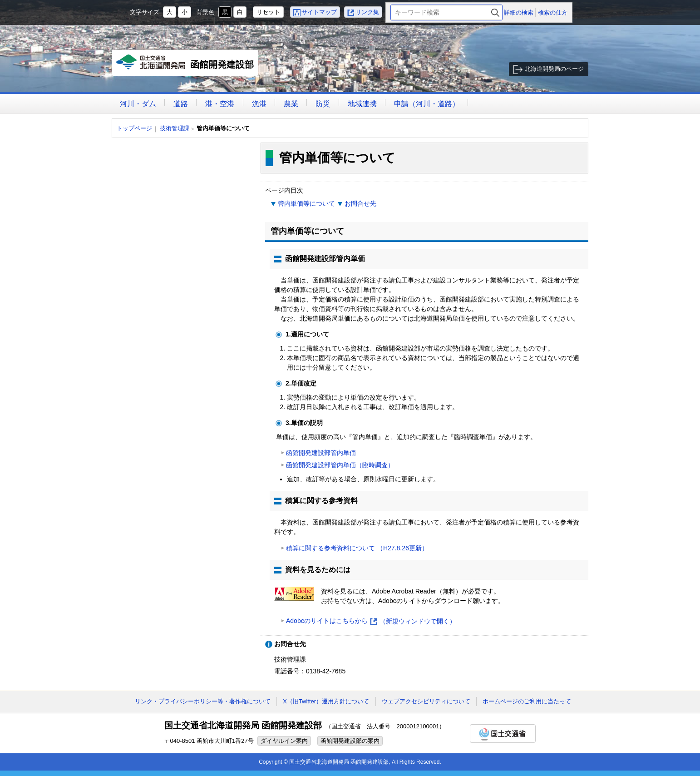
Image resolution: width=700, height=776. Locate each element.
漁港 (259, 104)
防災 (323, 104)
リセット (268, 12)
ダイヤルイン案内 (284, 741)
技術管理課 (175, 128)
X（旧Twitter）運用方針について (326, 701)
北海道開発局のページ (554, 69)
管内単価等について (306, 203)
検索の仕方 (553, 12)
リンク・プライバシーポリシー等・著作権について (203, 701)
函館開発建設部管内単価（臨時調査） (340, 465)
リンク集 (367, 12)
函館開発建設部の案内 (350, 741)
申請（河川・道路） (427, 104)
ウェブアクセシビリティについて (426, 701)
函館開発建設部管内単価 (321, 453)
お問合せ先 (360, 203)
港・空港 (220, 104)
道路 (181, 104)
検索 (495, 12)
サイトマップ (319, 12)
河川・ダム (138, 104)
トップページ (134, 128)
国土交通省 (503, 734)
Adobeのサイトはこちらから (371, 621)
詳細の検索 (519, 12)
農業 (291, 104)
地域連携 (362, 104)
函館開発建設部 (185, 65)
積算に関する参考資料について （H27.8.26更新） (357, 548)
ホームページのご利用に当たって (527, 701)
